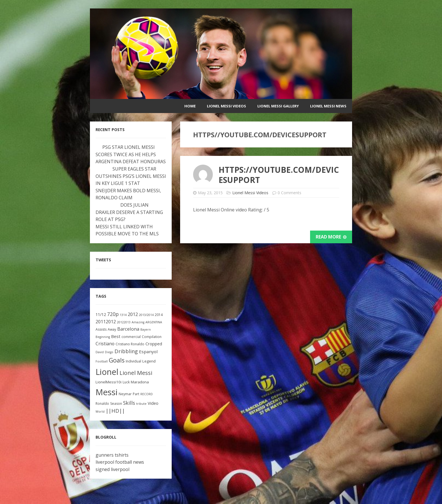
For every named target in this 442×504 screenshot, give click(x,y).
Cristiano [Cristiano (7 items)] (105, 344)
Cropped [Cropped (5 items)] (154, 344)
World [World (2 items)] (100, 412)
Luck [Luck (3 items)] (126, 382)
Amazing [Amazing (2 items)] (138, 322)
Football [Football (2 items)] (102, 361)
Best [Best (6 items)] (116, 336)
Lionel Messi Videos (226, 106)
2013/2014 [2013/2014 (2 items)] (146, 315)
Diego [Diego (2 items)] (109, 352)
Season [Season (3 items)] (116, 404)
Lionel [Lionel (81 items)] (107, 372)
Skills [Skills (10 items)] (129, 403)
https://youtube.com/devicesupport (279, 175)
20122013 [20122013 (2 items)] (124, 322)
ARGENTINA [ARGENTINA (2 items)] (154, 322)
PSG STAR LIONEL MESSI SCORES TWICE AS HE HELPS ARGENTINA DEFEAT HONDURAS (131, 154)
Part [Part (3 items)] (136, 394)
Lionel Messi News (328, 106)
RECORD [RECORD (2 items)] (147, 394)
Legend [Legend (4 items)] (149, 361)
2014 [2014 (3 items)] (159, 315)
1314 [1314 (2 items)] (123, 315)
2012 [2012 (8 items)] (133, 314)
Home (190, 106)
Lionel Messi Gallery (278, 106)
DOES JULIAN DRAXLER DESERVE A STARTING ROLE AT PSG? (129, 212)
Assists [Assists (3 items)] (101, 329)
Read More (331, 237)
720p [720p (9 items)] (113, 314)
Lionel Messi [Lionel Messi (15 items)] (136, 373)
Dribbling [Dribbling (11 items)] (126, 351)
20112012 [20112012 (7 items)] (106, 322)
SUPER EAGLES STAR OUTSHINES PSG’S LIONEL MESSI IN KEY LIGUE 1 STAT (131, 176)
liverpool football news (120, 462)
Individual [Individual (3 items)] (133, 361)
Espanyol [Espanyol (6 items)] (148, 352)
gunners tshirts (112, 455)
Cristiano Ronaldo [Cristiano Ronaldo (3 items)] (130, 344)
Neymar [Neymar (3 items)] (125, 394)
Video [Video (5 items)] (153, 403)
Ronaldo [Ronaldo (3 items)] (102, 404)
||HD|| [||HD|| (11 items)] (115, 411)
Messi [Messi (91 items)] (107, 392)
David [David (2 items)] (100, 352)
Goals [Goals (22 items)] (117, 360)
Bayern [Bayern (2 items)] (146, 330)
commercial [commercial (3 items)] (131, 337)
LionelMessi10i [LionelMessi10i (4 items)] (109, 382)
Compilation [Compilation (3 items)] (152, 337)
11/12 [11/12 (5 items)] (101, 314)
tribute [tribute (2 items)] (141, 404)
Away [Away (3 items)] (112, 329)
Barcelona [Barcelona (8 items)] (128, 329)
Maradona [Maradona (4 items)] (140, 382)
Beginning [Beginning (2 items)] (103, 337)
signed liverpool (112, 469)
